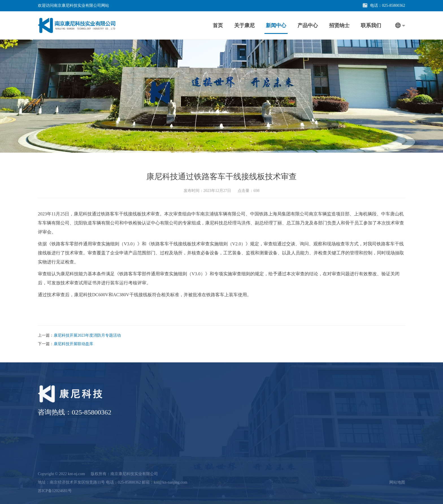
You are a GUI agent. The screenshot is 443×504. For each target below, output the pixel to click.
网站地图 (397, 479)
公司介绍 (202, 407)
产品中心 (308, 25)
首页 (218, 25)
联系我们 (371, 25)
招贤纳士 (339, 25)
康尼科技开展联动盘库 (73, 344)
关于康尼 (244, 25)
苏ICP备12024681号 (55, 487)
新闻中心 (276, 25)
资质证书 (202, 416)
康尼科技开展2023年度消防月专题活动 (87, 335)
